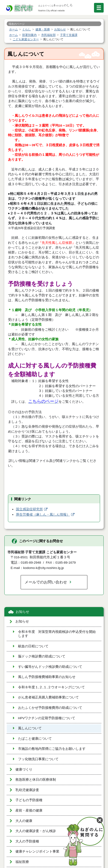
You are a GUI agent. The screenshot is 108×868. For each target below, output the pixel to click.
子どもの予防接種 (29, 800)
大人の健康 (24, 821)
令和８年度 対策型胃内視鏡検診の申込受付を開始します (57, 634)
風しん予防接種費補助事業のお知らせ (47, 677)
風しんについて (30, 728)
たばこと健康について (35, 739)
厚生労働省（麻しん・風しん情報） (43, 515)
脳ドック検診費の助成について (42, 656)
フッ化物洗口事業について (38, 759)
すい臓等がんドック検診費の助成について (50, 667)
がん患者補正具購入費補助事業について (48, 697)
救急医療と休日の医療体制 (36, 780)
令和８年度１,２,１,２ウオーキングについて (51, 687)
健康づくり (24, 769)
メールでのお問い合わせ (46, 582)
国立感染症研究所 (29, 509)
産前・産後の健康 (29, 810)
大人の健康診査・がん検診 (36, 831)
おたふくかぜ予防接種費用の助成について (50, 708)
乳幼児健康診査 (27, 790)
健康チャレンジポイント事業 (37, 851)
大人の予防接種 (27, 841)
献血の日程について (33, 646)
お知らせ (22, 612)
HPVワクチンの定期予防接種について (47, 718)
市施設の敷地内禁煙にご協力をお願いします (52, 749)
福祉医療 (22, 862)
